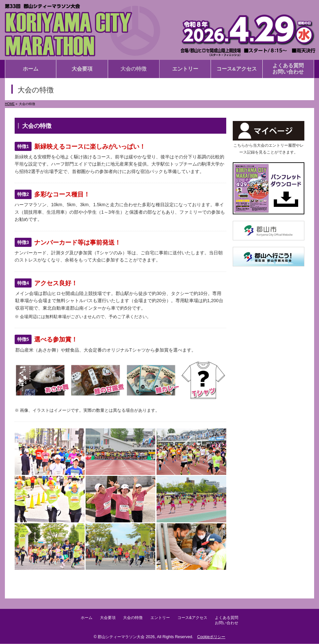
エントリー (161, 619)
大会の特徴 (132, 619)
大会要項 (104, 619)
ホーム (80, 619)
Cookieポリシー (211, 637)
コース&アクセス (196, 619)
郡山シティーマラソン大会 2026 (126, 637)
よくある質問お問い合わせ (233, 621)
